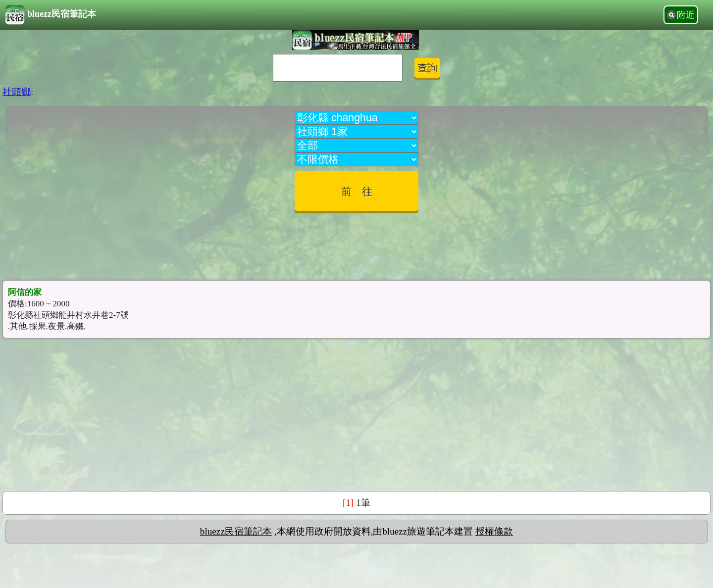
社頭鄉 (17, 92)
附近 (686, 15)
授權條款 (494, 531)
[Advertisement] (356, 243)
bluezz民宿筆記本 (51, 15)
